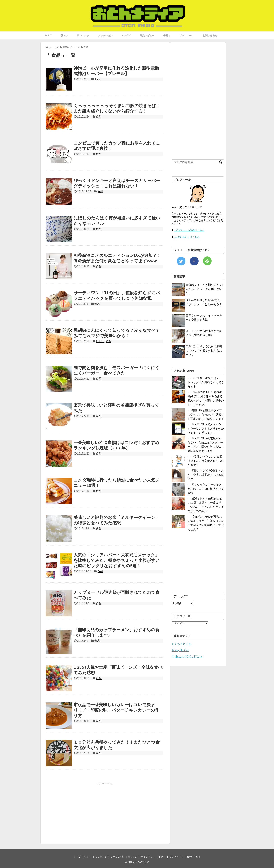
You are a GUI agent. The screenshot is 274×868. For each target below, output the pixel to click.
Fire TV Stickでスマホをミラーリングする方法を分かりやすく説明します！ (206, 429)
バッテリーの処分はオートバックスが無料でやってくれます (206, 382)
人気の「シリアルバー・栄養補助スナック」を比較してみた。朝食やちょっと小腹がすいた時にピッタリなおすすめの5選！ (117, 560)
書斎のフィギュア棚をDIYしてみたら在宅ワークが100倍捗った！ (205, 289)
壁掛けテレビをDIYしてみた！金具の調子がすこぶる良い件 (206, 475)
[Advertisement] (75, 810)
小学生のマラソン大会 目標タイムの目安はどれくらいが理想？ (206, 461)
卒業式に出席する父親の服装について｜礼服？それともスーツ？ (204, 351)
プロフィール (187, 35)
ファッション (105, 35)
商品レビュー (147, 35)
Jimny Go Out (180, 650)
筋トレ (64, 35)
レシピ (100, 341)
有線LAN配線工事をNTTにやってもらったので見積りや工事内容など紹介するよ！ (206, 415)
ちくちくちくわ (181, 644)
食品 (97, 79)
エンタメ (126, 35)
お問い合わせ (210, 35)
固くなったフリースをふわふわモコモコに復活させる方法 (206, 489)
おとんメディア (141, 862)
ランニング (83, 35)
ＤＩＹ (48, 35)
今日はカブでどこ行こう (187, 656)
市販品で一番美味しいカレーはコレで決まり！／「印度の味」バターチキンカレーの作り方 (116, 710)
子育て (167, 35)
